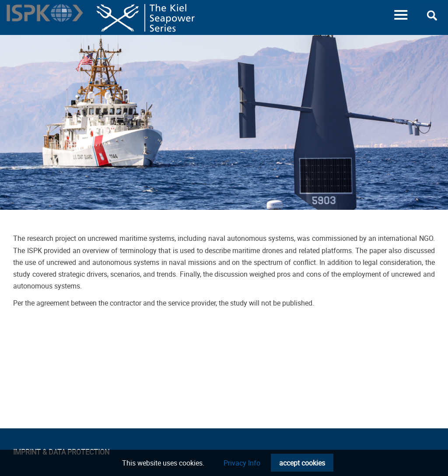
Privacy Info (242, 463)
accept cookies (302, 463)
